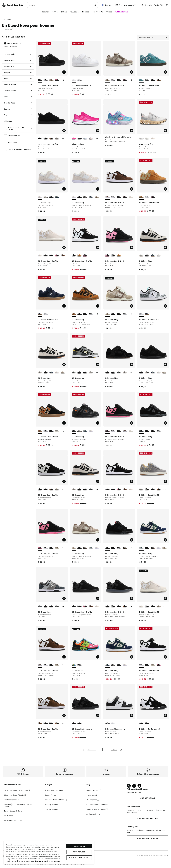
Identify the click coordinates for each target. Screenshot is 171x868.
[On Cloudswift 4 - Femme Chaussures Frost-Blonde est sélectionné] (141, 139)
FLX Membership (121, 12)
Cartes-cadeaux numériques (97, 804)
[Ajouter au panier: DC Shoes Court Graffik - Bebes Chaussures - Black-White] (98, 247)
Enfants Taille (18, 66)
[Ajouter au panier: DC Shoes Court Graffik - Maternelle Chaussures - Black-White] (165, 657)
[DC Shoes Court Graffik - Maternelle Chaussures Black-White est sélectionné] (141, 665)
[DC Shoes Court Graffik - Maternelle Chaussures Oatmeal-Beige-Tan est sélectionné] (141, 606)
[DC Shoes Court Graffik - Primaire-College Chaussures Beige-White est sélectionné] (40, 256)
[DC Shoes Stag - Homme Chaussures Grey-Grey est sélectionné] (40, 606)
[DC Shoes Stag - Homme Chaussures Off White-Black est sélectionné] (74, 489)
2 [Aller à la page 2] (106, 750)
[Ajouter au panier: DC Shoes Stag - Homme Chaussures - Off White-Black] (98, 481)
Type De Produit (18, 85)
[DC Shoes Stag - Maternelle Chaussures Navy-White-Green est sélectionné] (108, 665)
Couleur (18, 109)
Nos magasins (93, 800)
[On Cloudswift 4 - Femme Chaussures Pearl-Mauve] (153, 139)
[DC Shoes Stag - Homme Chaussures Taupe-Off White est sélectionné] (108, 314)
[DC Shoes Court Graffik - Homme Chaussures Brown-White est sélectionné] (40, 723)
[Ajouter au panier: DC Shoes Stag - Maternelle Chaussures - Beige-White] (64, 189)
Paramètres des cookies (13, 820)
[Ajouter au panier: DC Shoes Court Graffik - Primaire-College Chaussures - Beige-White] (64, 247)
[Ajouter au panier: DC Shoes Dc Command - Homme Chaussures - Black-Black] (98, 715)
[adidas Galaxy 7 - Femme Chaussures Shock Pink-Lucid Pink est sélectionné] (74, 139)
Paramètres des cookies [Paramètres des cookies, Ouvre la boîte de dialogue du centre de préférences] (79, 858)
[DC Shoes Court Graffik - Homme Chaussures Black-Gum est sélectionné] (40, 431)
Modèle (18, 79)
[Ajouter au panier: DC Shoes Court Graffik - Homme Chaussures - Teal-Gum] (165, 72)
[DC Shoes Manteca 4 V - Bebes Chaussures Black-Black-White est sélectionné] (108, 723)
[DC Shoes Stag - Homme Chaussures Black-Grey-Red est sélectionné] (108, 548)
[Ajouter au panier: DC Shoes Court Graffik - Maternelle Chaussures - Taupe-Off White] (132, 72)
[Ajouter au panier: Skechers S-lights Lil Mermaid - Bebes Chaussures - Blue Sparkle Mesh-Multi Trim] (132, 131)
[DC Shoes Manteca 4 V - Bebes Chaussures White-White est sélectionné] (74, 80)
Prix (18, 115)
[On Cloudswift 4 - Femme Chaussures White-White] (147, 139)
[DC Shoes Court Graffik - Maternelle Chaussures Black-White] (46, 80)
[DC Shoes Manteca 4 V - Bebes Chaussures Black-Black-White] (80, 80)
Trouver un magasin (11, 46)
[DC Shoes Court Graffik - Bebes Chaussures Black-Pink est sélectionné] (108, 256)
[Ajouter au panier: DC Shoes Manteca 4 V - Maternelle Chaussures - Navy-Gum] (64, 306)
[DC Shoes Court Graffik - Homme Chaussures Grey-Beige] (57, 139)
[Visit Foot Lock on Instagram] (129, 786)
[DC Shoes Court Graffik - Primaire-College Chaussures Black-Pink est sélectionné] (108, 431)
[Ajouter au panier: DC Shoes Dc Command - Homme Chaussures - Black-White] (165, 715)
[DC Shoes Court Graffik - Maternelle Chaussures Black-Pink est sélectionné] (40, 548)
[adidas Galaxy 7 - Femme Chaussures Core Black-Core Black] (80, 139)
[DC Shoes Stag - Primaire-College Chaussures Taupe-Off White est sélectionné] (74, 548)
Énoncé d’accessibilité (13, 811)
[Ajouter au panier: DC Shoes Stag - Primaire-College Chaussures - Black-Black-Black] (165, 364)
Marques (86, 12)
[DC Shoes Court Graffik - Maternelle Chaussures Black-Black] (119, 80)
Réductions (18, 121)
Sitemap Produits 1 (52, 804)
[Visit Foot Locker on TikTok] (139, 786)
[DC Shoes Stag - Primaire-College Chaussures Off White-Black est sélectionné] (40, 373)
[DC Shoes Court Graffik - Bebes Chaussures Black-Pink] (153, 197)
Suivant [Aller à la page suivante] (114, 750)
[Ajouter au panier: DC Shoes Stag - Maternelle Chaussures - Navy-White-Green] (132, 657)
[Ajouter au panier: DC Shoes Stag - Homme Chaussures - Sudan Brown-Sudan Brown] (98, 306)
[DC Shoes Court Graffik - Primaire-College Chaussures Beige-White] (131, 197)
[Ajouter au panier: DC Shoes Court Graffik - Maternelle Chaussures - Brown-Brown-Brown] (64, 657)
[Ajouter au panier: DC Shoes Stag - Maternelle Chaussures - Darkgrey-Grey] (98, 423)
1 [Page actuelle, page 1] (101, 750)
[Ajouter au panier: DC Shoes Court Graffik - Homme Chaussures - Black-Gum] (64, 423)
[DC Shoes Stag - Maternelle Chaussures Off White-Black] (46, 197)
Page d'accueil (7, 19)
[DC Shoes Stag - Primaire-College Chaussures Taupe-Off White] (97, 197)
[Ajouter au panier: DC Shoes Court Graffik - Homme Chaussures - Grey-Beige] (165, 481)
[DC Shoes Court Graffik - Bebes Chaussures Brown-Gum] (80, 256)
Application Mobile (93, 814)
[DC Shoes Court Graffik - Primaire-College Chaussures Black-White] (113, 197)
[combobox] (63, 5)
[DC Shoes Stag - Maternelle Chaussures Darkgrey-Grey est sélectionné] (74, 431)
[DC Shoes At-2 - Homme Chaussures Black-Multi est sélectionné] (74, 665)
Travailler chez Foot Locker (56, 800)
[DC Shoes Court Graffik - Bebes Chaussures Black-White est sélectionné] (74, 256)
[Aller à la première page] (84, 750)
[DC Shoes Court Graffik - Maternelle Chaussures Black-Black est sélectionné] (40, 80)
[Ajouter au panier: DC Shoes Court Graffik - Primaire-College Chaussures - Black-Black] (98, 598)
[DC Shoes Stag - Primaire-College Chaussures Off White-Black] (85, 197)
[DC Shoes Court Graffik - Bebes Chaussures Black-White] (147, 197)
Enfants (64, 12)
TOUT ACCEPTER (79, 846)
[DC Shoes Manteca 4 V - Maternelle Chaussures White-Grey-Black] (46, 314)
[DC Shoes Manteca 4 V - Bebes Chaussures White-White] (113, 723)
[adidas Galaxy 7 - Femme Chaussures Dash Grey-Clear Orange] (91, 139)
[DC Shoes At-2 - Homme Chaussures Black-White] (80, 665)
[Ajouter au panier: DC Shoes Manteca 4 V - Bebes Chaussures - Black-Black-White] (132, 715)
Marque (18, 72)
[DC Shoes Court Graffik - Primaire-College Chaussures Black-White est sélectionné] (108, 489)
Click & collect (92, 795)
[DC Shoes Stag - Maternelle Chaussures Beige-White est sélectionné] (40, 197)
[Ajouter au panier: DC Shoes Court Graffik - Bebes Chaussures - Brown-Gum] (165, 189)
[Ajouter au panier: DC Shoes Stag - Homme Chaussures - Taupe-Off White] (132, 306)
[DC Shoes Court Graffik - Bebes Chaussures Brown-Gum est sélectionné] (141, 197)
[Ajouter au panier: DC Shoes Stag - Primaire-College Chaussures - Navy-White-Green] (165, 540)
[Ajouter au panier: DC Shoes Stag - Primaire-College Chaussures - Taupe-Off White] (98, 540)
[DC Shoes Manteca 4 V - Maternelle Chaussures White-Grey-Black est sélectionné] (141, 314)
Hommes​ (45, 12)
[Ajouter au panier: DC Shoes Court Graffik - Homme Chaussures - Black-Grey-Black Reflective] (132, 598)
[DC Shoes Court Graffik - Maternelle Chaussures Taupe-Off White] (51, 80)
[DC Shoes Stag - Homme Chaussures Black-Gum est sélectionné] (108, 373)
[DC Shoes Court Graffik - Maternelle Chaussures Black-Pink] (57, 80)
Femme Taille (18, 60)
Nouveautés (75, 12)
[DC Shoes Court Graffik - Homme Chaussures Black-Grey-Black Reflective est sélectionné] (108, 606)
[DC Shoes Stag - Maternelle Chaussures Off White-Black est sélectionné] (141, 256)
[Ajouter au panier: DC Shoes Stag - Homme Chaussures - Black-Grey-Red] (132, 540)
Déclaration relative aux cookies (17, 790)
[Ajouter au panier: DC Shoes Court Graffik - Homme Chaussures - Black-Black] (64, 481)
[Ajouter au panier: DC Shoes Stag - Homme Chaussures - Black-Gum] (132, 364)
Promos (109, 12)
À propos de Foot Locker (54, 790)
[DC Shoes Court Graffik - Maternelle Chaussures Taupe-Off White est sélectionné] (108, 80)
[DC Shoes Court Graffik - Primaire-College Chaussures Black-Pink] (125, 197)
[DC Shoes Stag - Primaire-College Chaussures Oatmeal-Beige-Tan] (57, 373)
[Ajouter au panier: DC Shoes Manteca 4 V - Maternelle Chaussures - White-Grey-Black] (165, 306)
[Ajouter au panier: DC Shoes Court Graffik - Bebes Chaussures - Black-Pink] (132, 247)
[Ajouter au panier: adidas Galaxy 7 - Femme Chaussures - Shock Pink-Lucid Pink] (98, 131)
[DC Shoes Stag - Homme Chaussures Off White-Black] (91, 373)
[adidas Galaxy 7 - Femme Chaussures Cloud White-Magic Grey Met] (85, 139)
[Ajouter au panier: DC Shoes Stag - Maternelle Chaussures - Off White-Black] (165, 247)
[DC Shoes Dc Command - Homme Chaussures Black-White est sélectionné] (141, 723)
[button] (13, 29)
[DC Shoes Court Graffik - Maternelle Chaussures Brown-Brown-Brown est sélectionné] (40, 665)
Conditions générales (12, 800)
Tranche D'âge (18, 103)
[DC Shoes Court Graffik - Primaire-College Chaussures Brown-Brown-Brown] (63, 256)
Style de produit (18, 91)
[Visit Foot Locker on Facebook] (134, 786)
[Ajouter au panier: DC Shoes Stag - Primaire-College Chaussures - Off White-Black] (64, 364)
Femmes (55, 12)
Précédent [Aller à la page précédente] (92, 750)
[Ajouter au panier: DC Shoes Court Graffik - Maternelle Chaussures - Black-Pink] (64, 540)
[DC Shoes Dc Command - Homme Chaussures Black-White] (80, 723)
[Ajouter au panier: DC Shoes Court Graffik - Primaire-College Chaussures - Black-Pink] (132, 423)
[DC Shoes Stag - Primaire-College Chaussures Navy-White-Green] (91, 197)
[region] (49, 853)
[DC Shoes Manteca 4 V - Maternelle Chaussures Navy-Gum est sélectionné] (40, 314)
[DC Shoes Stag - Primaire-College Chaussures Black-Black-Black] (80, 197)
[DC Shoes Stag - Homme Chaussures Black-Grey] (91, 314)
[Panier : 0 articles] (167, 5)
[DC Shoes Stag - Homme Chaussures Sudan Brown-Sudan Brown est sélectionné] (74, 314)
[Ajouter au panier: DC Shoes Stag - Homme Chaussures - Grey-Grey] (64, 598)
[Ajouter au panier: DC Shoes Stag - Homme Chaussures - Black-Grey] (98, 364)
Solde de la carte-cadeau (97, 809)
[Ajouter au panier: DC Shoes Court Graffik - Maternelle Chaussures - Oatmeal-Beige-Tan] (165, 598)
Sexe (18, 97)
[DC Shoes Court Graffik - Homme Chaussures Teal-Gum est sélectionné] (141, 80)
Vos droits (8, 816)
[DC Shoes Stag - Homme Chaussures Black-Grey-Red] (80, 314)
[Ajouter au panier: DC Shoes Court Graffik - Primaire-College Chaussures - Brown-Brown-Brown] (132, 189)
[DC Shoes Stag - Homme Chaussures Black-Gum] (85, 314)
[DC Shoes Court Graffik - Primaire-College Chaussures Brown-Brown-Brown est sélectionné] (108, 197)
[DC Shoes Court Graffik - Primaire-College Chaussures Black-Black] (119, 197)
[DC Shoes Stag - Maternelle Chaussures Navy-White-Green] (57, 197)
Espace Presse (51, 795)
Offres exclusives (94, 790)
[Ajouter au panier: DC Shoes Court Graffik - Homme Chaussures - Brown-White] (64, 715)
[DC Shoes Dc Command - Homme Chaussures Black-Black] (147, 723)
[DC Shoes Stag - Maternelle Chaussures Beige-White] (159, 256)
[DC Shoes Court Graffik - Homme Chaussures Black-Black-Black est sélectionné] (40, 139)
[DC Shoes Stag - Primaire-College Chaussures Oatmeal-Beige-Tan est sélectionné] (74, 197)
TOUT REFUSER (79, 852)
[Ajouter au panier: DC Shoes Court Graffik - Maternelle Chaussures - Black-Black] (64, 72)
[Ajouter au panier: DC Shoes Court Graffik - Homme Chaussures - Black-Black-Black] (64, 131)
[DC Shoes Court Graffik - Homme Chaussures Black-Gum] (159, 80)
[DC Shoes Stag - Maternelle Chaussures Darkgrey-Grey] (51, 197)
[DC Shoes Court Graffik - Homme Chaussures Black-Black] (147, 80)
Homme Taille (18, 54)
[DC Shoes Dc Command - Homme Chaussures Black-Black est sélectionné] (74, 723)
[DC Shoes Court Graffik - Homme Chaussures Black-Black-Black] (153, 80)
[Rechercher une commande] (95, 5)
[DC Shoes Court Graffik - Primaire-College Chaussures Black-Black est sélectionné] (74, 606)
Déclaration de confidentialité (15, 795)
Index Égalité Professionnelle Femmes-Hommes (18, 805)
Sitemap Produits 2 (52, 809)
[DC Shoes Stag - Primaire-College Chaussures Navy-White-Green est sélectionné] (141, 548)
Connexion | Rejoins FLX (152, 5)
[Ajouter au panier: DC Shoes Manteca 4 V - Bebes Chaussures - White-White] (98, 72)
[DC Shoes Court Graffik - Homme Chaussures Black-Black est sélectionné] (40, 489)
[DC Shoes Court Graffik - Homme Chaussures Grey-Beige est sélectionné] (141, 489)
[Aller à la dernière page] (121, 750)
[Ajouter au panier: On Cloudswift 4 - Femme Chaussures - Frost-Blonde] (165, 131)
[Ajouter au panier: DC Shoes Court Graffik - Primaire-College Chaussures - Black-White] (132, 481)
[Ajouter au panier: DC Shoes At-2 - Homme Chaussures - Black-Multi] (98, 657)
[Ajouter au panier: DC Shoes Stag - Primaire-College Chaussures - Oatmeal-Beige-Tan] (98, 189)
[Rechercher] (63, 5)
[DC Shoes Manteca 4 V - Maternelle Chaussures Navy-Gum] (147, 314)
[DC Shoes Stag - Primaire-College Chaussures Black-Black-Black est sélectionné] (141, 373)
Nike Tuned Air (97, 12)
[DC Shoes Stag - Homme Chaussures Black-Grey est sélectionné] (74, 373)
